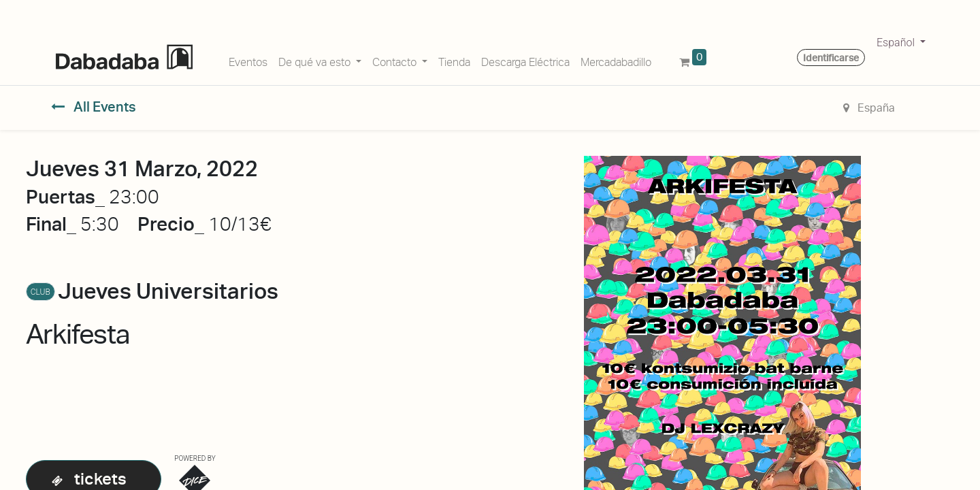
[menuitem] (248, 60)
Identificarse (831, 58)
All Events (94, 107)
